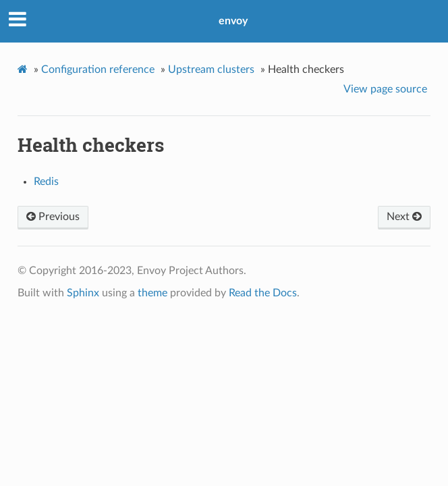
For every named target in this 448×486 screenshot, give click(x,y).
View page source (385, 89)
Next (404, 217)
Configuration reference (98, 70)
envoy (233, 21)
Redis (46, 182)
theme (152, 293)
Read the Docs (263, 293)
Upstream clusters (211, 70)
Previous (53, 217)
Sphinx (83, 293)
